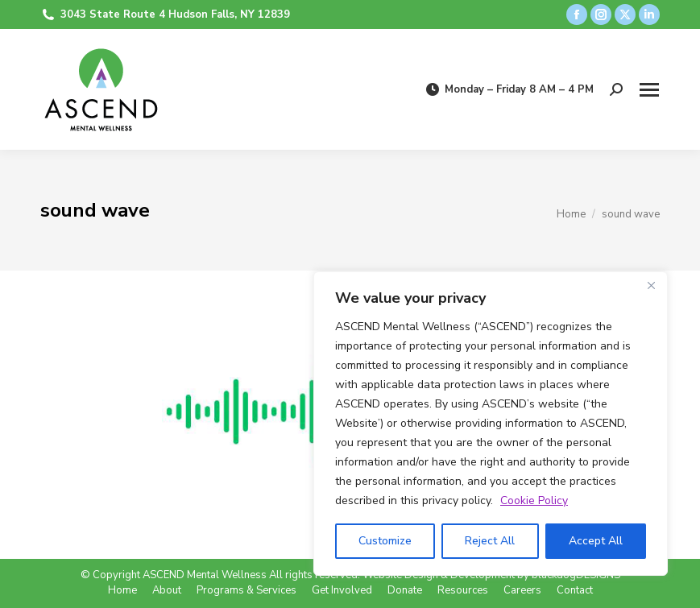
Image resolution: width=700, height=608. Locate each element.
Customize (385, 541)
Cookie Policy (534, 500)
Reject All (490, 541)
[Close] (651, 285)
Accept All (596, 541)
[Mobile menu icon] (649, 90)
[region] (491, 424)
